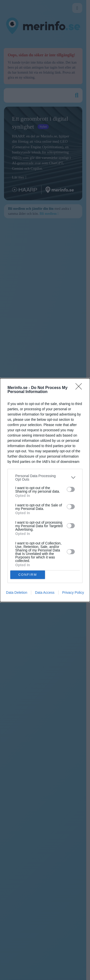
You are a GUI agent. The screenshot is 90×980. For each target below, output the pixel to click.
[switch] (71, 489)
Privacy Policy (73, 593)
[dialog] (45, 490)
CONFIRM (28, 575)
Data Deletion (17, 593)
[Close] (80, 388)
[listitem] (45, 478)
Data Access (45, 593)
